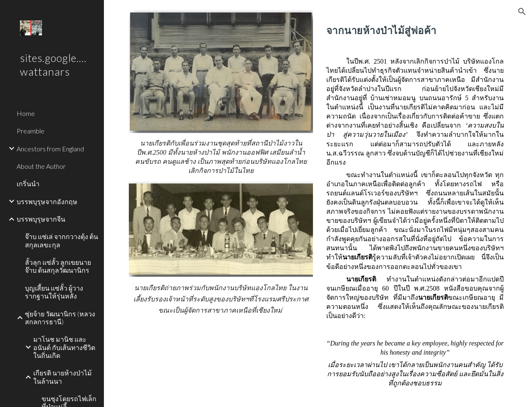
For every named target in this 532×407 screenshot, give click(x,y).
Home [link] (26, 113)
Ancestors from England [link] (50, 149)
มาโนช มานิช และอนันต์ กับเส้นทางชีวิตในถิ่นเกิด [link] (64, 347)
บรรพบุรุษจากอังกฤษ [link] (47, 201)
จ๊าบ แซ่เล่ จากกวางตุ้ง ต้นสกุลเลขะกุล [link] (62, 240)
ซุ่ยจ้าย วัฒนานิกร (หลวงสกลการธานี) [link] (60, 318)
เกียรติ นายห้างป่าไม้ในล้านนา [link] (63, 377)
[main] (221, 157)
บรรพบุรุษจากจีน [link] (41, 219)
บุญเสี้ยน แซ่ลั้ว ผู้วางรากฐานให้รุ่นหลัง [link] (54, 292)
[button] (522, 12)
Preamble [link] (31, 131)
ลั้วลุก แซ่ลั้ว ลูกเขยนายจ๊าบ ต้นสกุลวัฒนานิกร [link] (58, 266)
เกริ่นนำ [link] (28, 184)
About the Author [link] (41, 166)
